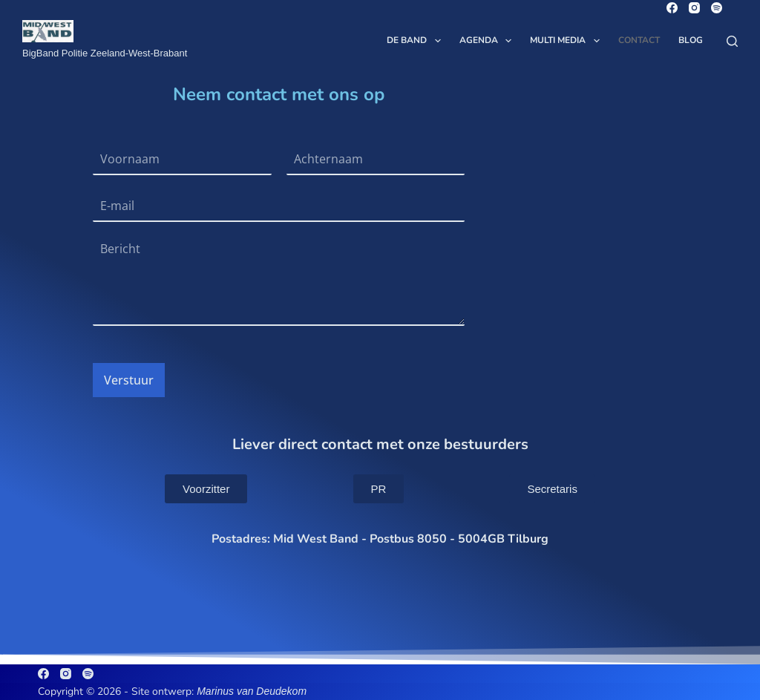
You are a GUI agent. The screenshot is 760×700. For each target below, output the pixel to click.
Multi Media (567, 41)
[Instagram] (694, 8)
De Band (416, 41)
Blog (691, 40)
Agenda (488, 41)
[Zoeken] (732, 41)
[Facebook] (672, 8)
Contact (639, 40)
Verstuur (129, 380)
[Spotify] (717, 8)
